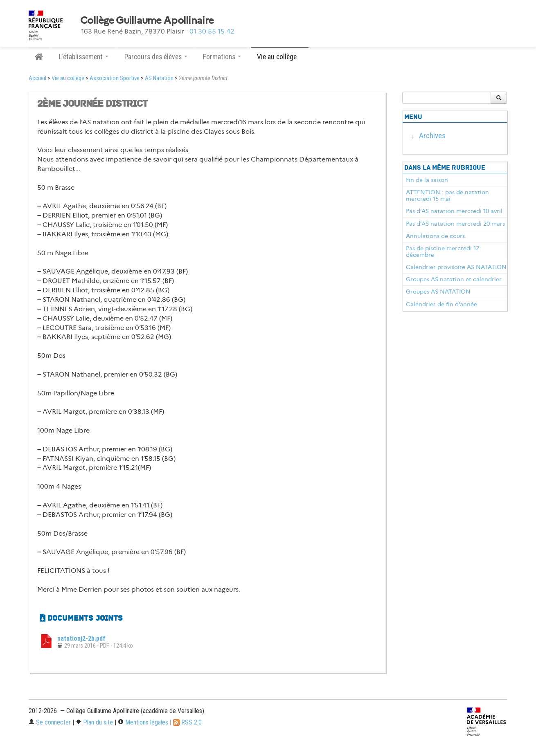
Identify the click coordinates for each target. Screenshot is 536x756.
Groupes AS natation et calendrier (454, 279)
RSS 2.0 (187, 722)
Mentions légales (143, 722)
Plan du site (94, 722)
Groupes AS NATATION (438, 292)
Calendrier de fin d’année (441, 304)
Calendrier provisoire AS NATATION (456, 267)
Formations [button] (222, 57)
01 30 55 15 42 (212, 31)
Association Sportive (115, 78)
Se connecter (50, 722)
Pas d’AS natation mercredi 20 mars (455, 224)
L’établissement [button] (84, 57)
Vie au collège (68, 78)
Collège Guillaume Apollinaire (147, 20)
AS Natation (159, 78)
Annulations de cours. (436, 236)
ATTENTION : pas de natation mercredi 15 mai (447, 195)
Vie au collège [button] (280, 57)
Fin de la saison (427, 180)
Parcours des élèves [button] (156, 57)
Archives (432, 136)
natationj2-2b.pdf (81, 638)
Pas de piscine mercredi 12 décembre (443, 251)
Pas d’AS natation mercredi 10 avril (454, 211)
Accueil (37, 78)
